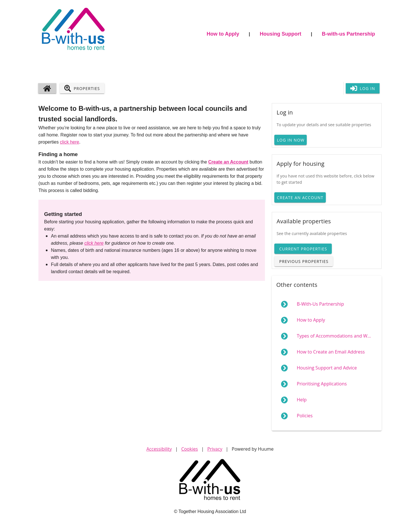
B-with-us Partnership (348, 34)
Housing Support (281, 34)
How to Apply (223, 34)
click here (70, 142)
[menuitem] (327, 304)
